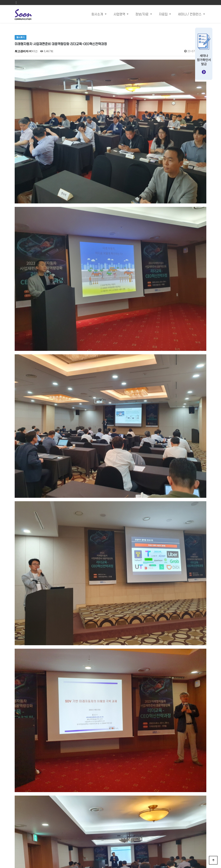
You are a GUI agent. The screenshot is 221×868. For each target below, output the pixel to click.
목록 (201, 720)
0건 (33, 51)
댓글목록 (22, 755)
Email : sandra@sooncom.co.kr (151, 829)
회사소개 (98, 14)
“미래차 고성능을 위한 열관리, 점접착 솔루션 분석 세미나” (66, 739)
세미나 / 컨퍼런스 (190, 14)
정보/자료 (142, 14)
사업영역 (120, 14)
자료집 (164, 14)
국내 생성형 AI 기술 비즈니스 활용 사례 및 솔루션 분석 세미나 (69, 731)
